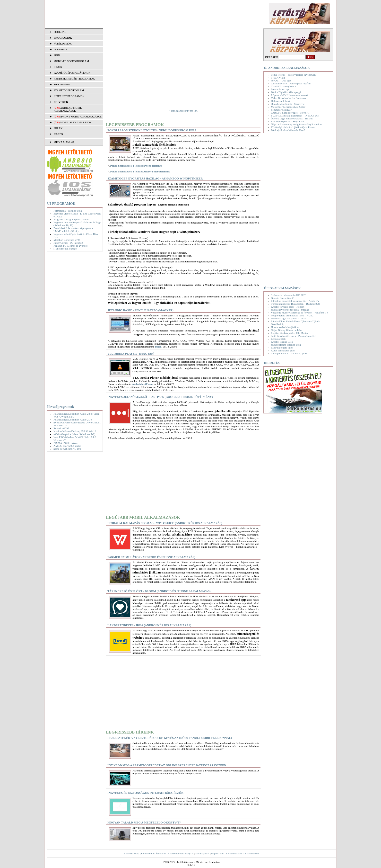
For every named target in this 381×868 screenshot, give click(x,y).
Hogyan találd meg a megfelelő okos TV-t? (144, 823)
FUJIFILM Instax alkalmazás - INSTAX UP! (295, 116)
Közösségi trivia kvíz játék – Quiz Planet (293, 127)
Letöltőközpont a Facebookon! (242, 853)
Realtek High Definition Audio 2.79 (73, 420)
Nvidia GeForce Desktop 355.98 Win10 (75, 431)
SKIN (57, 55)
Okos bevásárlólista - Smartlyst (288, 104)
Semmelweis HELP (281, 110)
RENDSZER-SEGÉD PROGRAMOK (74, 79)
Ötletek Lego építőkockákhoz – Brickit (292, 118)
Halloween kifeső (280, 101)
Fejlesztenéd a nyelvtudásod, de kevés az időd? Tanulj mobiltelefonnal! (170, 738)
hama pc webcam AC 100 (67, 449)
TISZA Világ (278, 78)
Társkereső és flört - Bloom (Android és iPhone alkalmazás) (159, 591)
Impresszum (218, 853)
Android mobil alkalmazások (68, 109)
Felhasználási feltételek (154, 853)
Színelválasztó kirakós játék (286, 345)
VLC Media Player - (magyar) (131, 354)
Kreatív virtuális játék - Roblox (288, 307)
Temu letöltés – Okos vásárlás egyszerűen (293, 75)
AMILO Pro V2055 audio (67, 446)
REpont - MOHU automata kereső (289, 95)
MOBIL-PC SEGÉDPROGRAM (71, 61)
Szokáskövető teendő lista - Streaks (290, 310)
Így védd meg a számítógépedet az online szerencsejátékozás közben (167, 765)
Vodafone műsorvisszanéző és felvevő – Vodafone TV (300, 313)
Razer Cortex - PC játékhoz (68, 243)
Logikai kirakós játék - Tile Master (290, 333)
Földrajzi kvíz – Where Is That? (288, 130)
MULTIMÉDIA (62, 84)
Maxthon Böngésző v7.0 (67, 240)
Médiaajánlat (202, 853)
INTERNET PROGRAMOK (69, 96)
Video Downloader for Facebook (288, 98)
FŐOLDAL (60, 32)
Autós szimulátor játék (283, 350)
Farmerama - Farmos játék (68, 211)
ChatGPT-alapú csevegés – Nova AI (290, 113)
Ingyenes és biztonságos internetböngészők (145, 793)
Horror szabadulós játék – (285, 327)
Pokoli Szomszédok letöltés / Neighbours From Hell (152, 130)
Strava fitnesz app (281, 89)
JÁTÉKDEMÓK (63, 44)
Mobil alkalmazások (76, 122)
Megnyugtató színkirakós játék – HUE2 (292, 315)
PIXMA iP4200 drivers (66, 443)
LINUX (58, 67)
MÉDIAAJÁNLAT (64, 142)
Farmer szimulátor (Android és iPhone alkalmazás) (151, 557)
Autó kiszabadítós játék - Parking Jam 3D (293, 336)
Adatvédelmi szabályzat (181, 853)
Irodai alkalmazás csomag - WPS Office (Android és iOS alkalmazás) (165, 523)
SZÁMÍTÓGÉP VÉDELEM (69, 90)
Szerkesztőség (132, 853)
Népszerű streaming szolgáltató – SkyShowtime (297, 124)
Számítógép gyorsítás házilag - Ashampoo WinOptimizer (155, 179)
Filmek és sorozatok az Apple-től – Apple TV (295, 301)
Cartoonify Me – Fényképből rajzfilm (291, 83)
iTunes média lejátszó (65, 249)
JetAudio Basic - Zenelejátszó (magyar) (140, 310)
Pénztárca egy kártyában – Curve (289, 318)
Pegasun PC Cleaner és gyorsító (71, 246)
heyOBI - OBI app (281, 81)
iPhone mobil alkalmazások (81, 116)
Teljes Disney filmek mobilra (286, 330)
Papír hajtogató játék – (283, 348)
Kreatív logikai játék (282, 342)
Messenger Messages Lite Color (288, 107)
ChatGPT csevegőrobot (283, 86)
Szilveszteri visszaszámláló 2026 (289, 295)
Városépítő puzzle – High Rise (287, 121)
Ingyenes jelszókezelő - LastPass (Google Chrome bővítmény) (160, 397)
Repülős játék (278, 339)
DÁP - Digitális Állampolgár (286, 92)
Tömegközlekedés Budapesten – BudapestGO (295, 304)
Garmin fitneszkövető (283, 298)
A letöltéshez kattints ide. (183, 111)
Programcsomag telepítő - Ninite (71, 219)
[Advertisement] (133, 14)
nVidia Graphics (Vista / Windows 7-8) (74, 434)
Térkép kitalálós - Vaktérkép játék (289, 353)
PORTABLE (60, 49)
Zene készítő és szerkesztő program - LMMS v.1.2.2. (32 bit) (73, 230)
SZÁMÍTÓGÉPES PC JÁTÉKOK (72, 73)
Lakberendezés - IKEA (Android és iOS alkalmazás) (149, 625)
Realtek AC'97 (61, 428)
